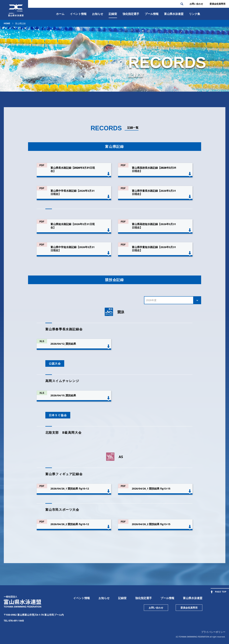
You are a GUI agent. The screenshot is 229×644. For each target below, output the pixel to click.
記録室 (113, 14)
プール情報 (152, 14)
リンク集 (195, 14)
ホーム (60, 14)
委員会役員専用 (189, 608)
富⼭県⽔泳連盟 (174, 14)
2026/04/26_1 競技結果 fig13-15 (151, 488)
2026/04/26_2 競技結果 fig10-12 (70, 524)
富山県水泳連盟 (193, 598)
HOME (7, 23)
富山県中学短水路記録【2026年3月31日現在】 (73, 249)
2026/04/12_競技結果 (63, 344)
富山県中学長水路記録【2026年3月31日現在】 (73, 192)
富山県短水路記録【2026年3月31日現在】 (73, 226)
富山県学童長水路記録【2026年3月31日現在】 (154, 192)
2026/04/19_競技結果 (63, 395)
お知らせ (98, 14)
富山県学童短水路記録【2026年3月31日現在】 (154, 249)
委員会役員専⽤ (217, 4)
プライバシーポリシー (213, 632)
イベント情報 (78, 14)
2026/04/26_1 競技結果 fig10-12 (70, 488)
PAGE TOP (221, 592)
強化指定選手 (131, 14)
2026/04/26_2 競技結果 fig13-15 (151, 524)
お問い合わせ (196, 4)
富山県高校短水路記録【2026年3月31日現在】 (154, 226)
